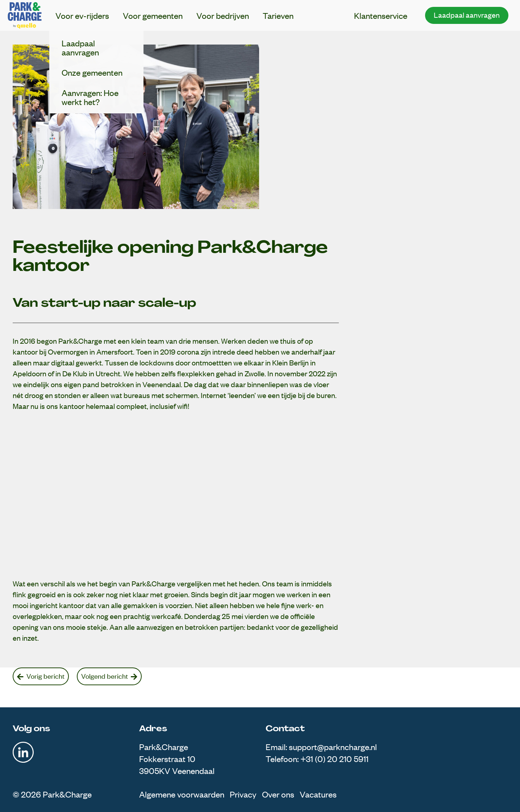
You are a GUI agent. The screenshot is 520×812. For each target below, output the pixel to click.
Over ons (278, 794)
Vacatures (318, 794)
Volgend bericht (109, 676)
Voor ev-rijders (82, 15)
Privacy (243, 794)
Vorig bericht (41, 676)
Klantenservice (381, 15)
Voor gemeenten (153, 15)
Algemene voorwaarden (182, 794)
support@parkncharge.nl (333, 747)
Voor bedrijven (223, 15)
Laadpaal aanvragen (467, 15)
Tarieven (278, 15)
